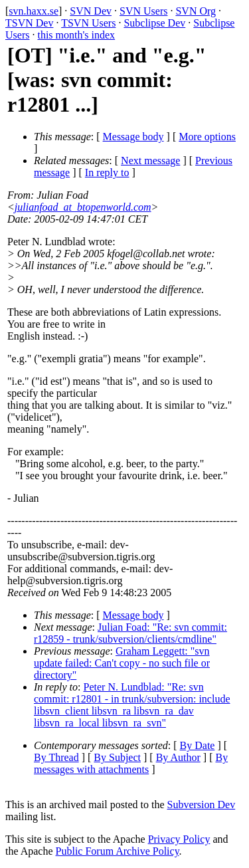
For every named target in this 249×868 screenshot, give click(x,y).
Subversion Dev (202, 805)
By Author (178, 757)
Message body (133, 137)
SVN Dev (91, 11)
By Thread (56, 757)
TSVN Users (88, 23)
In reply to (107, 172)
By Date (198, 745)
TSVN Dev (29, 23)
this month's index (76, 35)
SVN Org (196, 11)
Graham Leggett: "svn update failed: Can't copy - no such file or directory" (122, 663)
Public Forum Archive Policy (118, 851)
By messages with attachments (131, 763)
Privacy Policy (179, 839)
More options (207, 137)
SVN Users (143, 11)
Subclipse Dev (154, 23)
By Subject (117, 757)
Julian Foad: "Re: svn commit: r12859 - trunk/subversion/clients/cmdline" (130, 633)
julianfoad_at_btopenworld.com (83, 207)
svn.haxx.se (34, 11)
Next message (150, 161)
